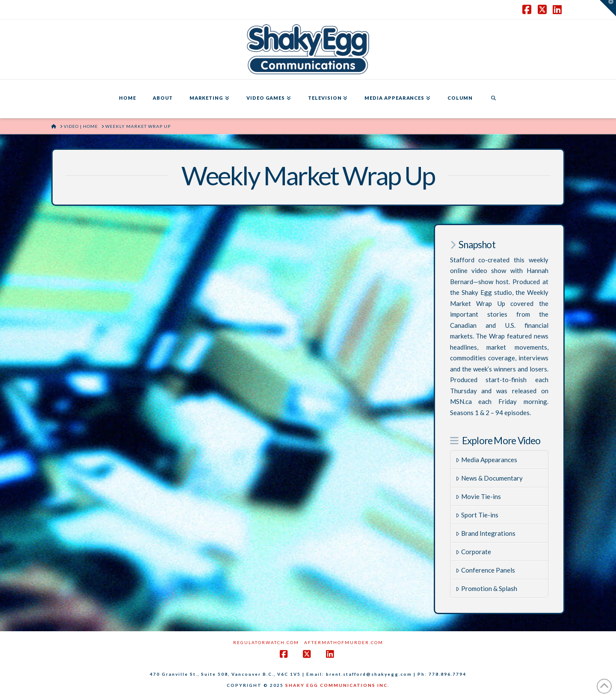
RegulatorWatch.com (266, 642)
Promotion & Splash (486, 588)
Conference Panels (485, 570)
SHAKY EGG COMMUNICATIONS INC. (337, 685)
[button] (608, 8)
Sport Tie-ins (477, 515)
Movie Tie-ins (478, 496)
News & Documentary (489, 478)
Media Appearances (486, 460)
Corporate (473, 552)
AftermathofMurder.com (344, 642)
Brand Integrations (486, 533)
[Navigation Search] (493, 99)
